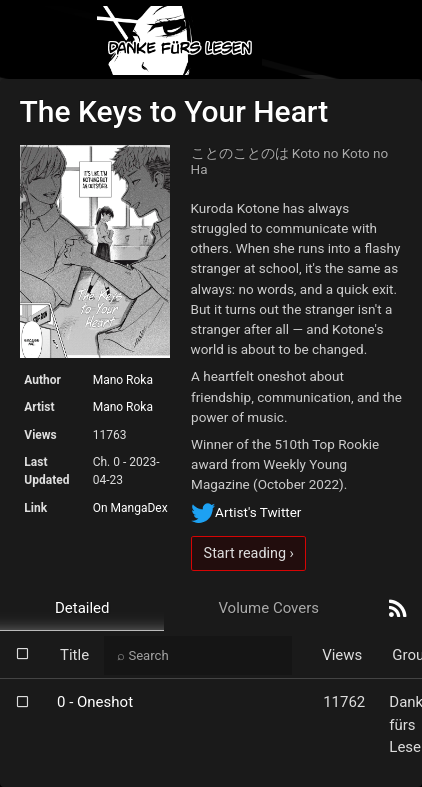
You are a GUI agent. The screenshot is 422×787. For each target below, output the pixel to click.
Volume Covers (268, 608)
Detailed (82, 608)
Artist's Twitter (246, 512)
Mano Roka (123, 380)
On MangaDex (130, 508)
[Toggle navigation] (390, 40)
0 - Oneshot (95, 702)
